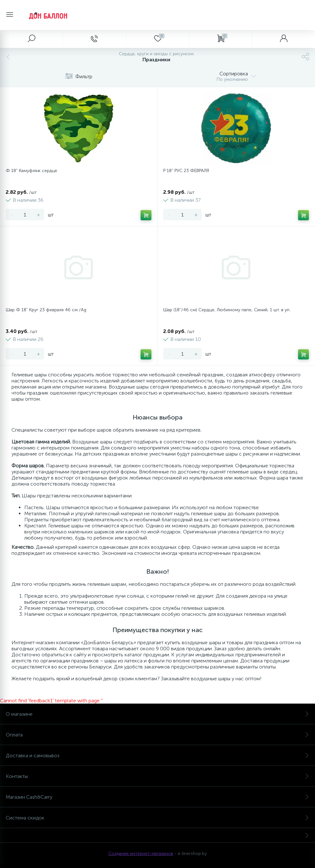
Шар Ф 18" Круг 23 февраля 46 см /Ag (46, 310)
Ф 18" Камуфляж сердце (31, 171)
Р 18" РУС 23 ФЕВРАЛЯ (186, 171)
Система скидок (157, 818)
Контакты (157, 776)
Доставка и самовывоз (157, 755)
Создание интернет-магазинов (141, 853)
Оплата (157, 735)
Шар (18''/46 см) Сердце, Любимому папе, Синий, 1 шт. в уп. (227, 310)
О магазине (157, 714)
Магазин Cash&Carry (157, 797)
